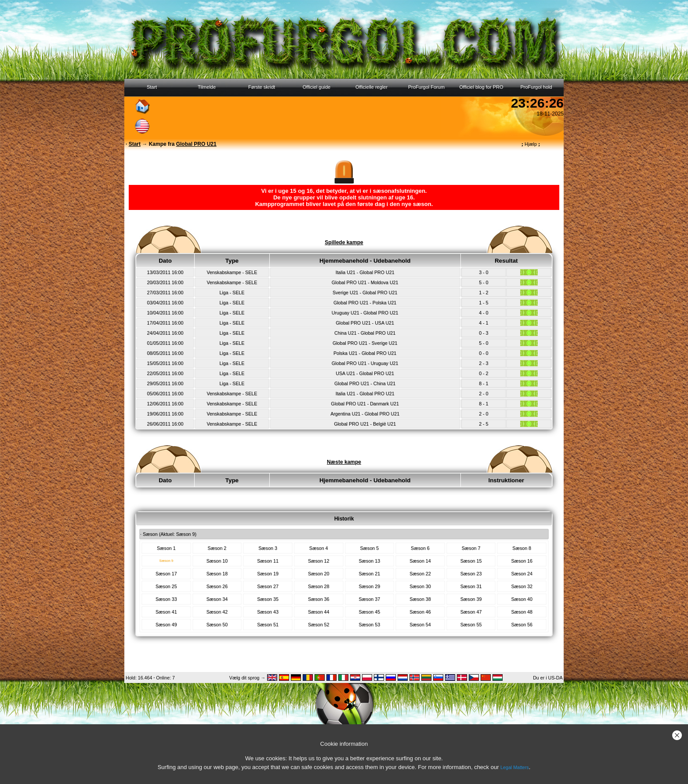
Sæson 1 (166, 548)
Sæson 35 (268, 599)
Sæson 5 (369, 548)
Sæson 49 (166, 625)
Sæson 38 (420, 599)
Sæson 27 (268, 586)
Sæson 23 (471, 574)
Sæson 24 (522, 574)
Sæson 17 (166, 574)
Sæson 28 (319, 586)
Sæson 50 (217, 625)
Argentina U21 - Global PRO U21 (365, 414)
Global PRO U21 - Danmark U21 (365, 404)
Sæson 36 (319, 599)
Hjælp (531, 144)
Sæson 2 (217, 548)
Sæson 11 (268, 561)
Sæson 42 (217, 612)
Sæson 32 (522, 586)
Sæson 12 (319, 561)
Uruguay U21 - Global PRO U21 (365, 313)
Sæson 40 (522, 599)
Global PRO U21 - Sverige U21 (365, 343)
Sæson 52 (319, 625)
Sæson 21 (370, 574)
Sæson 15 (471, 561)
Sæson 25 (166, 586)
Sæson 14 (420, 561)
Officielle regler (371, 87)
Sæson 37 (370, 599)
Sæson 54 (420, 625)
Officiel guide (317, 87)
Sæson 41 (166, 612)
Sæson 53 (370, 625)
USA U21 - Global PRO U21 (365, 373)
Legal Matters (515, 767)
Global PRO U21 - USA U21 (365, 323)
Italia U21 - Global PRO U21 (365, 272)
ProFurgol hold (536, 87)
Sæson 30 (420, 586)
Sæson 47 (471, 612)
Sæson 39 (471, 599)
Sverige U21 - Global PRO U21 (365, 293)
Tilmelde (207, 87)
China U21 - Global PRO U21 (365, 333)
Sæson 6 (420, 548)
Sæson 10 (217, 561)
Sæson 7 (471, 548)
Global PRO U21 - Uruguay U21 (365, 363)
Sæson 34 (217, 599)
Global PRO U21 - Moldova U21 (365, 282)
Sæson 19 (268, 574)
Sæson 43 (268, 612)
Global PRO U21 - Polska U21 (365, 303)
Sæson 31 (471, 586)
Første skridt (262, 87)
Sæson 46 (420, 612)
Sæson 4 (319, 548)
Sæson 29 (370, 586)
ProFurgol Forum (426, 87)
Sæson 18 (217, 574)
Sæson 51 (268, 625)
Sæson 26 (217, 586)
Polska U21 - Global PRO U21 (365, 353)
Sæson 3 (268, 548)
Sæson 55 (471, 625)
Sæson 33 (166, 599)
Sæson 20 (319, 574)
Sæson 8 (522, 548)
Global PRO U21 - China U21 (365, 383)
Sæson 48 (522, 612)
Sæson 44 (319, 612)
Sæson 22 (420, 574)
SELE (251, 272)
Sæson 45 (370, 612)
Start (152, 87)
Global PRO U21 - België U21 (365, 424)
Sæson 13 (370, 561)
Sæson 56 (522, 625)
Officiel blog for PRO (481, 87)
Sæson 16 (522, 561)
